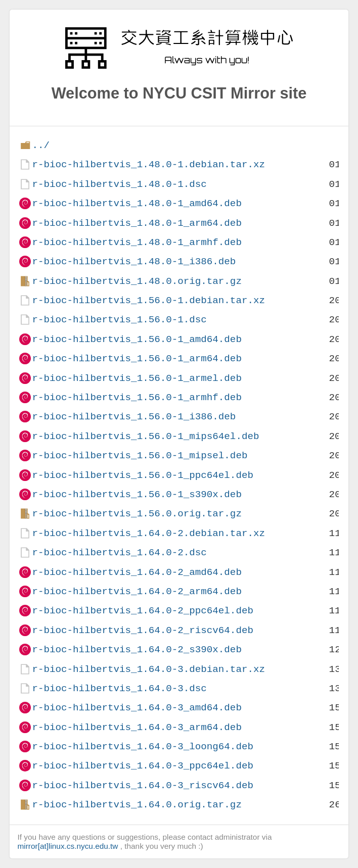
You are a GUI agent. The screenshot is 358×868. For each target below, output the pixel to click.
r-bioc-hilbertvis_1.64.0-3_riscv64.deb (142, 785)
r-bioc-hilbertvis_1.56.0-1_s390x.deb (137, 494)
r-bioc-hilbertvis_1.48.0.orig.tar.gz (137, 281)
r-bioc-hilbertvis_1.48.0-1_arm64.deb (137, 223)
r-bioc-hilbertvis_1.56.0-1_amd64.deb (137, 339)
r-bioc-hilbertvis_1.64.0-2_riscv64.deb (142, 630)
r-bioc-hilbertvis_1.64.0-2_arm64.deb (137, 591)
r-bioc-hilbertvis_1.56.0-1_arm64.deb (137, 358)
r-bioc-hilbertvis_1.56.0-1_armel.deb (137, 378)
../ (41, 145)
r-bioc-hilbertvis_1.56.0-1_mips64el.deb (145, 436)
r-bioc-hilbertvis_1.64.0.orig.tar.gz (137, 805)
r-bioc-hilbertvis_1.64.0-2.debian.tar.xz (148, 533)
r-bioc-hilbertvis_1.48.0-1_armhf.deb (137, 242)
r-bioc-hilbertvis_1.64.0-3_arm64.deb (137, 727)
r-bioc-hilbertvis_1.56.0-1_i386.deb (134, 417)
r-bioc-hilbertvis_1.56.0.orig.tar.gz (137, 514)
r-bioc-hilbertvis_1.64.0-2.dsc (119, 552)
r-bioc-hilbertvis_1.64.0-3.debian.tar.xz (148, 669)
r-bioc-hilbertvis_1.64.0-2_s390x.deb (137, 649)
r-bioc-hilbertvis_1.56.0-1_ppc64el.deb (142, 475)
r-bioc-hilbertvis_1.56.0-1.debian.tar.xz (148, 300)
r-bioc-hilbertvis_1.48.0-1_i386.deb (134, 261)
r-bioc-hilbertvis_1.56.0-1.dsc (119, 320)
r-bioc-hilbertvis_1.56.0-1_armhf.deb (137, 397)
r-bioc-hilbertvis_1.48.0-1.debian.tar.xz (148, 164)
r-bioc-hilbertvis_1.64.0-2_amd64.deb (137, 572)
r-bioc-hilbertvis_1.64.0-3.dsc (119, 688)
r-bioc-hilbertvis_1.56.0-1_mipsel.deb (140, 455)
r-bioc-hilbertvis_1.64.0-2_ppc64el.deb (142, 611)
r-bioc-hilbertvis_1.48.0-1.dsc (119, 184)
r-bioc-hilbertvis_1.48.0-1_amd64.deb (137, 203)
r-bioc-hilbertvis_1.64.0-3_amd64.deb (137, 708)
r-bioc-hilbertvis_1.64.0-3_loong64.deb (142, 746)
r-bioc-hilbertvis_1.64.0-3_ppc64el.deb (142, 766)
